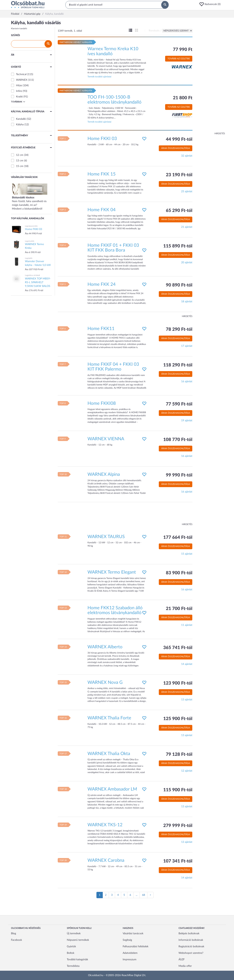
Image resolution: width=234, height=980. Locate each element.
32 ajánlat (187, 156)
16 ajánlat (187, 382)
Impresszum (130, 960)
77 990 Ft (183, 50)
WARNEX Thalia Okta (109, 754)
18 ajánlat (187, 302)
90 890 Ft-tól (179, 285)
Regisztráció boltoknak (191, 947)
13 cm (20, 161)
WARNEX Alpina (104, 474)
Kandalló (21, 119)
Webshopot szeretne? (191, 953)
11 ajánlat (187, 625)
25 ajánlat (187, 192)
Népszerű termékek (78, 940)
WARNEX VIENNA (106, 439)
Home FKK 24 (102, 284)
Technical (21, 74)
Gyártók (71, 947)
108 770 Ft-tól (178, 440)
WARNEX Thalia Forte (109, 718)
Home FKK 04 (102, 210)
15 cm (20, 166)
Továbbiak (18, 102)
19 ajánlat (187, 421)
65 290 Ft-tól (179, 211)
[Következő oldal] (150, 895)
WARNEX (22, 80)
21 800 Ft (183, 98)
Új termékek (74, 934)
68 (144, 895)
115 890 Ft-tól (178, 246)
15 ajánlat (187, 554)
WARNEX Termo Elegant (112, 572)
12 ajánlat (187, 771)
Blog (13, 934)
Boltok (71, 953)
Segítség (127, 940)
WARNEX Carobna (106, 860)
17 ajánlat (187, 346)
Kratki (19, 97)
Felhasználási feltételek (136, 947)
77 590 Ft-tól (179, 404)
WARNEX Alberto (105, 647)
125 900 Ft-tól (178, 719)
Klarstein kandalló (19, 29)
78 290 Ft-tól (179, 329)
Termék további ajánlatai (99, 77)
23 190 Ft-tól (179, 175)
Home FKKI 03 (102, 139)
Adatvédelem (130, 953)
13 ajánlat (187, 700)
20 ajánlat (187, 263)
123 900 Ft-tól (178, 683)
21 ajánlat (187, 227)
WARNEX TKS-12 (105, 825)
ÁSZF (182, 960)
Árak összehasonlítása (176, 148)
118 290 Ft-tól (178, 365)
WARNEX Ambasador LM (112, 789)
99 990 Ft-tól (179, 475)
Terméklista (73, 966)
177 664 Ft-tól (178, 538)
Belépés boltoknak (189, 934)
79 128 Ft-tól (179, 754)
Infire (19, 91)
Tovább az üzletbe (179, 59)
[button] (211, 4)
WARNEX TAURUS (106, 537)
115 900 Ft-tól (178, 790)
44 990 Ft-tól (179, 139)
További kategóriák (77, 960)
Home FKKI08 (102, 403)
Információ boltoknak (191, 940)
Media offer (185, 966)
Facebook (16, 940)
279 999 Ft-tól (178, 826)
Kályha (20, 125)
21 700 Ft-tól (179, 609)
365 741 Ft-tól (178, 648)
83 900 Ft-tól (179, 573)
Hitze (19, 86)
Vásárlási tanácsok (133, 934)
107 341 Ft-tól (178, 861)
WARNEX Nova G (105, 683)
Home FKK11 (101, 329)
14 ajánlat (187, 664)
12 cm (20, 155)
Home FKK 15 (102, 174)
